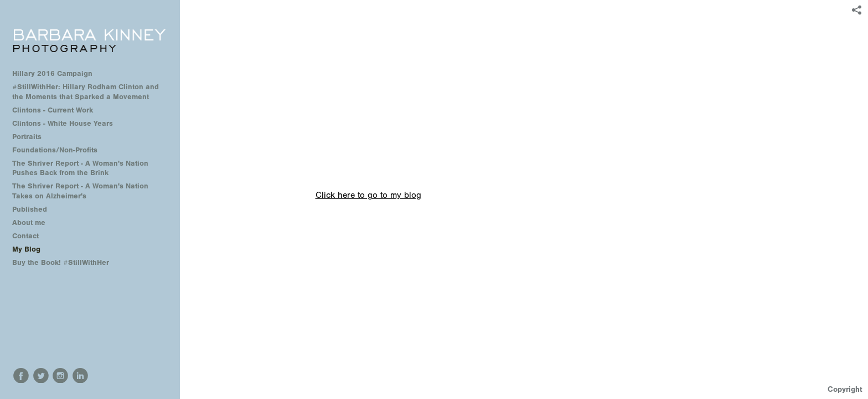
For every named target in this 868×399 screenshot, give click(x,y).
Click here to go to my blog (368, 195)
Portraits (27, 137)
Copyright (845, 389)
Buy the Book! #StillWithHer (61, 262)
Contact (25, 236)
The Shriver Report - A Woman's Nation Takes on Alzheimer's (80, 191)
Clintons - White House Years (63, 123)
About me (29, 222)
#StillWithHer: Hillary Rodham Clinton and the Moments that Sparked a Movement (86, 92)
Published (30, 209)
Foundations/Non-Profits (55, 150)
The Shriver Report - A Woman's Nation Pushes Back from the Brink (80, 168)
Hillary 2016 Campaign (52, 73)
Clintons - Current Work (53, 110)
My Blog (26, 249)
